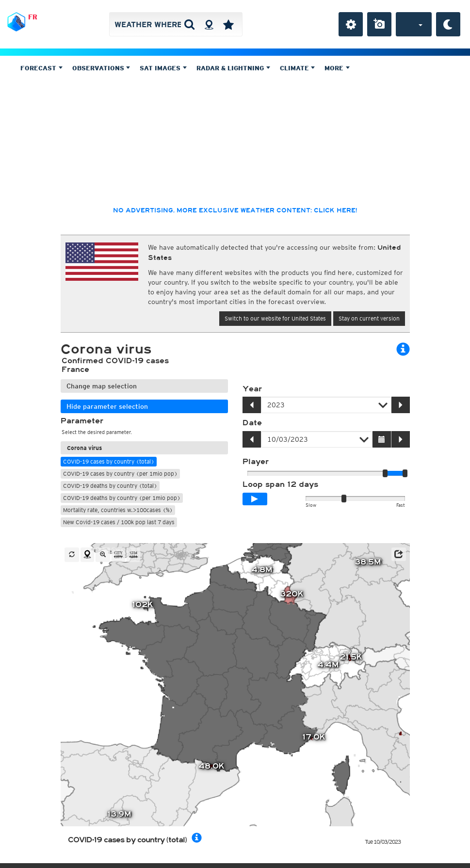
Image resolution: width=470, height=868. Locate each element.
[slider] (405, 473)
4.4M (328, 665)
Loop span (280, 484)
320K (292, 594)
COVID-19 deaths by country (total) (110, 486)
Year (252, 389)
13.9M (119, 815)
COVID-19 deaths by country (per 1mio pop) (122, 498)
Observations (101, 68)
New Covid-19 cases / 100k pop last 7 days (119, 522)
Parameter (82, 421)
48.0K (211, 766)
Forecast (41, 68)
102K (143, 605)
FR (33, 17)
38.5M (368, 563)
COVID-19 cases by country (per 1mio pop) (120, 474)
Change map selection (102, 386)
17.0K (314, 738)
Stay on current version (369, 318)
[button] (399, 554)
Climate (298, 68)
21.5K (351, 657)
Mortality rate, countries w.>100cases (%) (118, 510)
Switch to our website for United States (275, 318)
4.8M (262, 570)
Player (256, 462)
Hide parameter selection (107, 406)
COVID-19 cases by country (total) (109, 461)
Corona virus (84, 448)
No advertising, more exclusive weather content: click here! (235, 210)
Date (252, 423)
